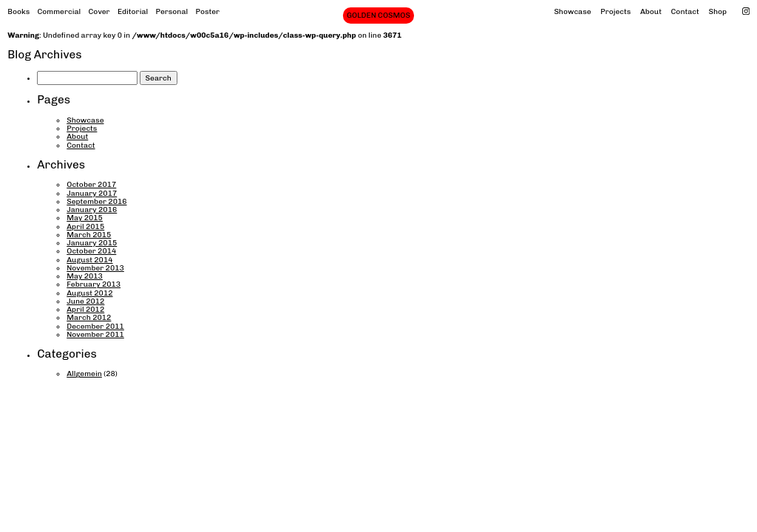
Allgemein (84, 374)
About (651, 11)
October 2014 (91, 251)
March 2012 (89, 317)
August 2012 (89, 293)
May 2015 (85, 218)
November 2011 (95, 334)
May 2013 (85, 276)
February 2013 (94, 284)
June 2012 (85, 301)
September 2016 (96, 201)
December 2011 (95, 326)
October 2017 (91, 184)
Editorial (133, 11)
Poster (207, 11)
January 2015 (92, 243)
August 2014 (89, 260)
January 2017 (92, 193)
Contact (685, 11)
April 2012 (85, 309)
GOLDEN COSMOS (378, 15)
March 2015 (89, 235)
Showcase (572, 11)
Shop (717, 11)
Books (18, 11)
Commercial (59, 11)
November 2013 (95, 268)
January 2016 (92, 209)
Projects (615, 11)
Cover (99, 11)
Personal (172, 11)
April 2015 (85, 226)
